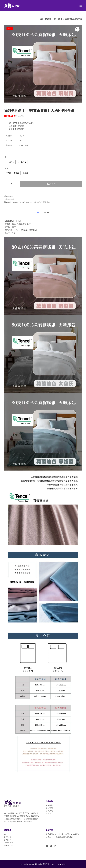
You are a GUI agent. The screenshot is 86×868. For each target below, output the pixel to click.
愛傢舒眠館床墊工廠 (42, 864)
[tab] (38, 213)
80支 (10, 202)
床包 (30, 202)
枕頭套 (34, 202)
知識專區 (49, 814)
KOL (6, 834)
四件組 (21, 202)
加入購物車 (51, 184)
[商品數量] (12, 184)
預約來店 (49, 811)
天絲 (26, 202)
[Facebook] (47, 846)
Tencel (15, 202)
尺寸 (6, 157)
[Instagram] (51, 846)
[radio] (10, 162)
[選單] (81, 6)
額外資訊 (46, 213)
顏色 (6, 168)
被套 (48, 202)
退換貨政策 (9, 843)
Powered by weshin (58, 864)
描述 (38, 213)
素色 (39, 202)
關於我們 (49, 808)
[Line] (55, 846)
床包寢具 (11, 199)
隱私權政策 (9, 845)
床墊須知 (8, 837)
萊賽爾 (44, 202)
